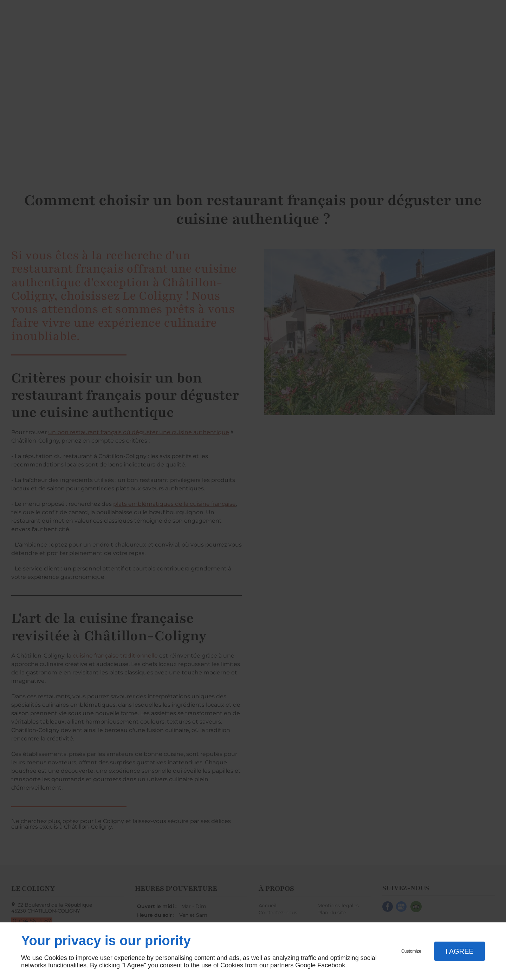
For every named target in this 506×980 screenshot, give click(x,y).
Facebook (331, 965)
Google (305, 965)
